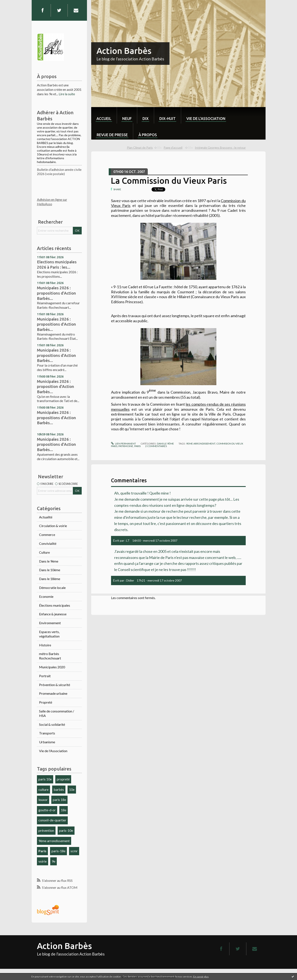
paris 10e (45, 779)
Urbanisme (47, 742)
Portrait (45, 676)
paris (137, 446)
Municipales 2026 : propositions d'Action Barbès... (56, 293)
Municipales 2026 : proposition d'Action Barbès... (56, 387)
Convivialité (48, 543)
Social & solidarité (52, 724)
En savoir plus (201, 977)
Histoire (45, 645)
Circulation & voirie (53, 526)
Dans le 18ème (50, 579)
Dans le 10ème (50, 570)
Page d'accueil (173, 147)
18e (64, 810)
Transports (47, 733)
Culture (44, 552)
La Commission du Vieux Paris (169, 181)
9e (54, 861)
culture (43, 789)
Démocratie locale (52, 588)
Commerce (47, 535)
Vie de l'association (206, 118)
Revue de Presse (112, 135)
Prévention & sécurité (55, 685)
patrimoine (126, 446)
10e (72, 789)
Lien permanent (123, 444)
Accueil (104, 118)
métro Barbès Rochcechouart (50, 656)
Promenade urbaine (53, 693)
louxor (43, 800)
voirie (43, 861)
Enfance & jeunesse (53, 614)
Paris (42, 851)
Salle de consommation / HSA (57, 713)
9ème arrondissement (54, 841)
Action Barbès (124, 51)
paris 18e (59, 800)
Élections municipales (55, 605)
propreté (63, 779)
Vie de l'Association (53, 751)
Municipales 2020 (52, 667)
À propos (148, 135)
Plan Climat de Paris (140, 147)
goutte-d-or (47, 810)
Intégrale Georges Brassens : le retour (220, 147)
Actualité (46, 517)
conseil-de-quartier (52, 820)
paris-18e (58, 851)
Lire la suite (67, 94)
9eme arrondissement (201, 444)
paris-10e (66, 830)
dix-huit (167, 118)
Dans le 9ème (49, 561)
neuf (127, 118)
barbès (59, 789)
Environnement (50, 623)
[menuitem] (104, 115)
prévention (46, 830)
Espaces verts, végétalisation (49, 634)
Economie (46, 596)
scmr (74, 851)
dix (146, 118)
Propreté (46, 702)
